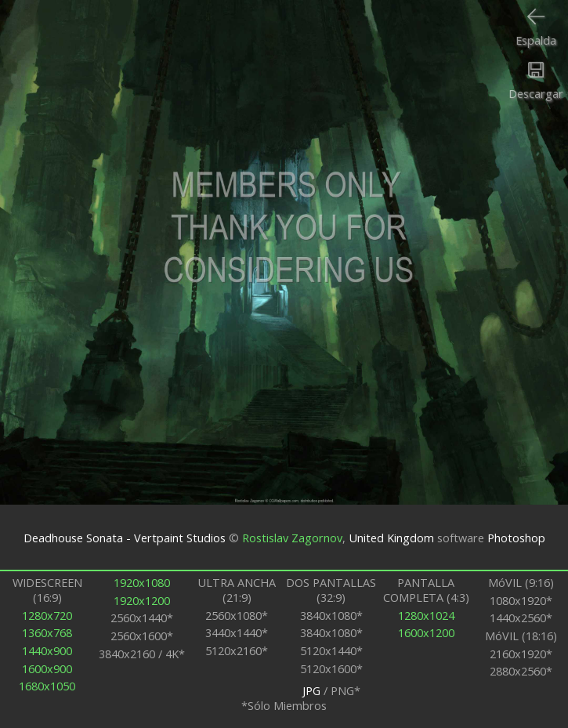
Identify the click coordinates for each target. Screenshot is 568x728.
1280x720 (47, 616)
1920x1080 (142, 583)
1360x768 (47, 633)
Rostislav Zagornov (292, 537)
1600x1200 (426, 633)
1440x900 (47, 651)
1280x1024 (426, 616)
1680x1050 (47, 686)
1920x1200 (142, 601)
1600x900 (47, 669)
